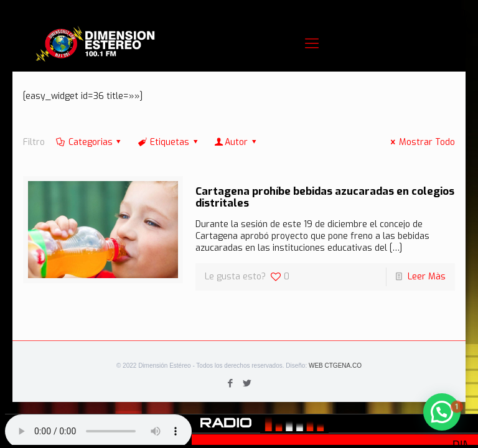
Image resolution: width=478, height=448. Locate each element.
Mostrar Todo (421, 142)
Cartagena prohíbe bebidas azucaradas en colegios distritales (325, 197)
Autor (236, 142)
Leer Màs (427, 277)
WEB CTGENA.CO (335, 366)
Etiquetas (168, 142)
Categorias (89, 142)
